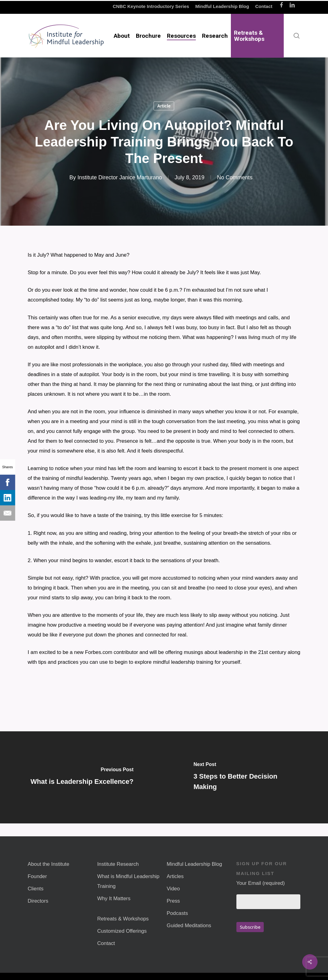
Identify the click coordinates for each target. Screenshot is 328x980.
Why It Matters (114, 898)
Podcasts (177, 913)
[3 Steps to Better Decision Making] (246, 777)
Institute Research (118, 864)
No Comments (235, 177)
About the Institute (48, 864)
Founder (37, 876)
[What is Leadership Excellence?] (82, 777)
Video (173, 889)
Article (164, 106)
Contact (106, 943)
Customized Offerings (122, 931)
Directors (38, 901)
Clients (36, 889)
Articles (175, 876)
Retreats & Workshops (123, 919)
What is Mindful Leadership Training (128, 881)
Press (173, 901)
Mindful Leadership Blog (194, 864)
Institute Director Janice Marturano (120, 177)
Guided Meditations (189, 926)
